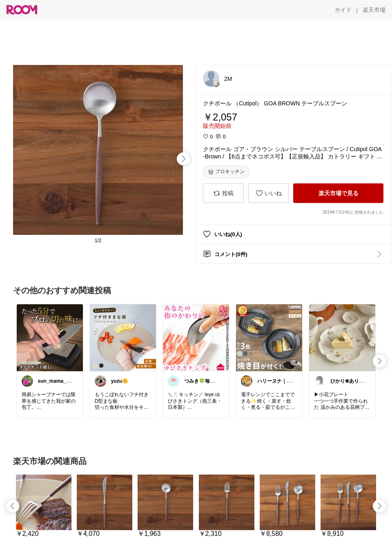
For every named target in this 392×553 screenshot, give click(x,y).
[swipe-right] (183, 159)
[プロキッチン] (226, 172)
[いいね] (269, 193)
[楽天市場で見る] (338, 193)
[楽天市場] (374, 10)
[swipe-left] (13, 506)
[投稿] (223, 193)
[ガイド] (343, 10)
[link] (50, 337)
